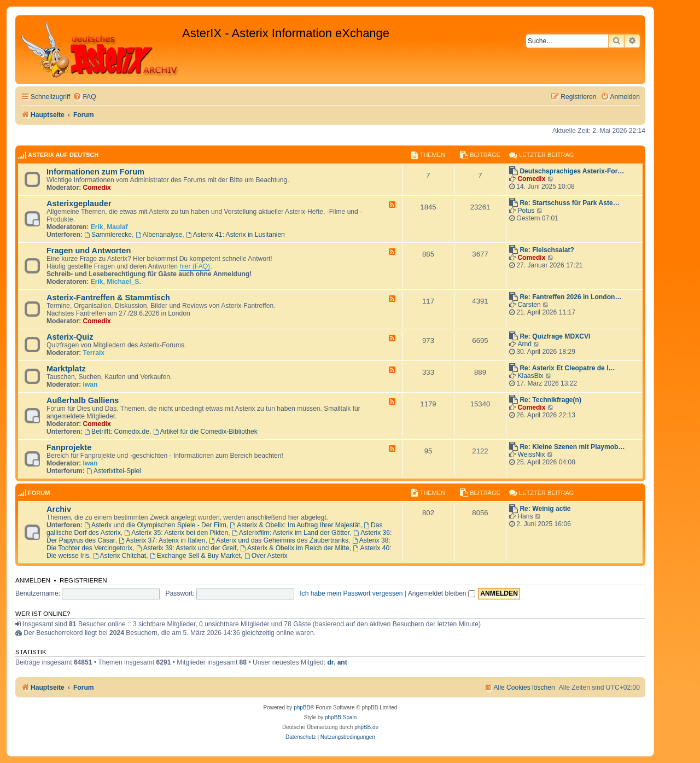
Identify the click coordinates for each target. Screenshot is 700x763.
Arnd (524, 344)
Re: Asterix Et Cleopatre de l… (567, 368)
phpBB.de (366, 727)
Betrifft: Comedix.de (117, 432)
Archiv (59, 509)
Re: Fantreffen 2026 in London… (570, 297)
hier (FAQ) (195, 266)
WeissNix (531, 455)
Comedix (97, 188)
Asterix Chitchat (120, 556)
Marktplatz (66, 369)
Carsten (529, 305)
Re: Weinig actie (545, 509)
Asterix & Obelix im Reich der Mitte (295, 548)
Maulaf (117, 227)
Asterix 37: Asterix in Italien (162, 540)
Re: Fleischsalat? (547, 250)
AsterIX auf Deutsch (63, 155)
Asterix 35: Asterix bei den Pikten (177, 533)
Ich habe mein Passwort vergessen (351, 593)
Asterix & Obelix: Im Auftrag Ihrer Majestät (295, 525)
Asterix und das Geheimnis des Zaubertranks (279, 540)
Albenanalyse (159, 235)
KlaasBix (530, 376)
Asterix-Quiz (70, 337)
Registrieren (83, 580)
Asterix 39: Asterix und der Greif (186, 548)
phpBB (302, 707)
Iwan (91, 385)
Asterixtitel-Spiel (114, 471)
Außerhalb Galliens (83, 400)
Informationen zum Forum (95, 172)
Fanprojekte (69, 447)
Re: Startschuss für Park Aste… (569, 203)
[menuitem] (84, 97)
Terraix (94, 353)
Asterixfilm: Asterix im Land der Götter (291, 533)
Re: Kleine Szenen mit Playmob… (572, 447)
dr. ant (337, 662)
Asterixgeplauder (79, 203)
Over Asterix (266, 556)
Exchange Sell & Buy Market (195, 556)
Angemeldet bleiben (442, 593)
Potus (526, 211)
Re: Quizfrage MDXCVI (555, 336)
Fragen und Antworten (89, 251)
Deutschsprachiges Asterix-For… (572, 171)
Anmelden (33, 580)
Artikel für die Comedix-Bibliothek (205, 432)
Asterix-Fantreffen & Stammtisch (108, 298)
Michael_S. (124, 282)
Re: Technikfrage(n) (550, 400)
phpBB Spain (341, 717)
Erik (97, 227)
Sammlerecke (108, 235)
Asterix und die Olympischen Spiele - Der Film (155, 525)
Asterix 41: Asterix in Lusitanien (235, 235)
